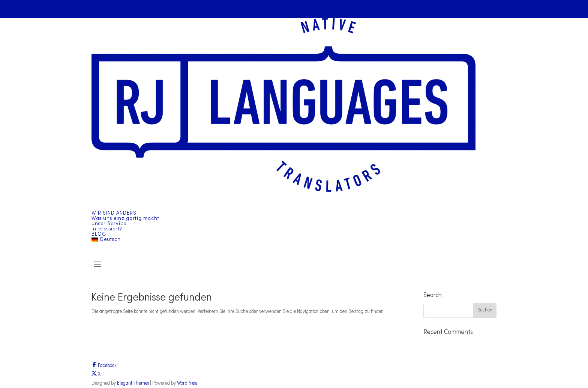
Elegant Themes (133, 383)
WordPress (187, 383)
